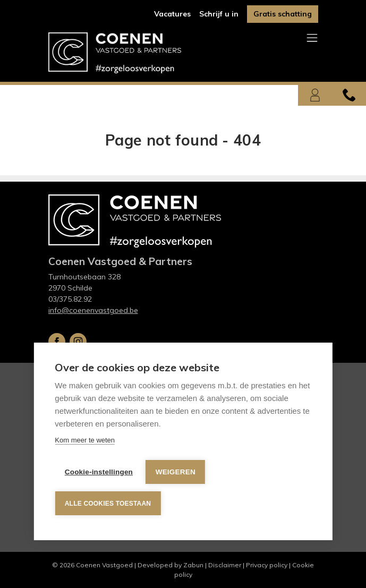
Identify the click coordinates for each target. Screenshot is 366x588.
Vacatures (172, 14)
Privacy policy (267, 565)
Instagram (78, 342)
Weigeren (177, 475)
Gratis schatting (283, 14)
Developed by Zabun (171, 565)
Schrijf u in (219, 14)
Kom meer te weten (85, 445)
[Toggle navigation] (312, 39)
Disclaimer (225, 565)
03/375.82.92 (70, 299)
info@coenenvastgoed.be (93, 310)
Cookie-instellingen (98, 475)
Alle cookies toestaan (107, 504)
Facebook (57, 342)
